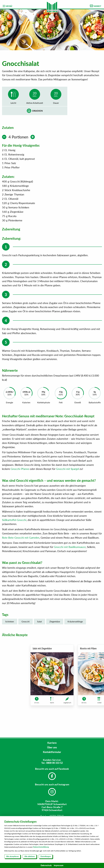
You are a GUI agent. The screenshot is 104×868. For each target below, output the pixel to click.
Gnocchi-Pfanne (20, 486)
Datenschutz (46, 865)
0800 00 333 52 (54, 763)
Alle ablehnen (30, 856)
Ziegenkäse (55, 639)
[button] (101, 693)
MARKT (96, 6)
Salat (39, 639)
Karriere (52, 743)
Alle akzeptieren (12, 856)
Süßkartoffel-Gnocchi (14, 537)
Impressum (59, 865)
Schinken (10, 639)
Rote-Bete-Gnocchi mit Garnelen (21, 555)
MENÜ (7, 6)
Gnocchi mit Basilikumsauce (70, 564)
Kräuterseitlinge (75, 639)
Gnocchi (26, 639)
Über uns (52, 747)
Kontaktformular (52, 752)
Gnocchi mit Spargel (68, 486)
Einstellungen (46, 856)
